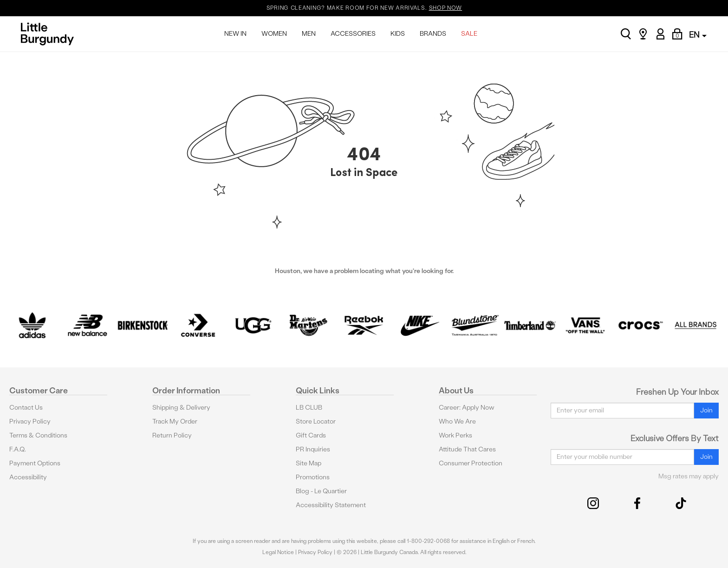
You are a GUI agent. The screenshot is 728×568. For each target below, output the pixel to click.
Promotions (313, 477)
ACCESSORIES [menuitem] (353, 34)
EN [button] (698, 35)
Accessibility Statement (331, 505)
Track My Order (175, 421)
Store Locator (316, 421)
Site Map (309, 463)
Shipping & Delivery (181, 408)
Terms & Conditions (38, 435)
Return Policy (172, 435)
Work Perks (455, 435)
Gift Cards (311, 435)
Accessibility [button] (28, 477)
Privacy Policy (30, 421)
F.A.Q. (18, 449)
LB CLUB (309, 408)
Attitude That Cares (467, 449)
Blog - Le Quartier (321, 491)
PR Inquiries (313, 449)
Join (706, 410)
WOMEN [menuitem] (274, 34)
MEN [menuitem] (309, 34)
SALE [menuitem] (469, 34)
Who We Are (457, 421)
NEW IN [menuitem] (235, 34)
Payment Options (35, 463)
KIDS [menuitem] (398, 34)
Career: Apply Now (467, 408)
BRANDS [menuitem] (433, 34)
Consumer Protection (471, 463)
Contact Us (26, 408)
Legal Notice (278, 552)
